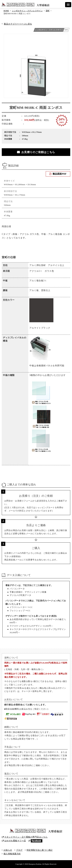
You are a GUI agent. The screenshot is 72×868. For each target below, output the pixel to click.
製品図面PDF (60, 174)
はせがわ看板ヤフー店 (15, 841)
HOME (6, 11)
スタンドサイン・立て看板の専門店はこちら (26, 837)
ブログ (19, 850)
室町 (48, 11)
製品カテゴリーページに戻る (18, 24)
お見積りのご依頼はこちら (38, 152)
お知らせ (8, 850)
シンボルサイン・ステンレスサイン (27, 11)
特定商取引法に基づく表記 (40, 850)
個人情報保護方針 (12, 854)
